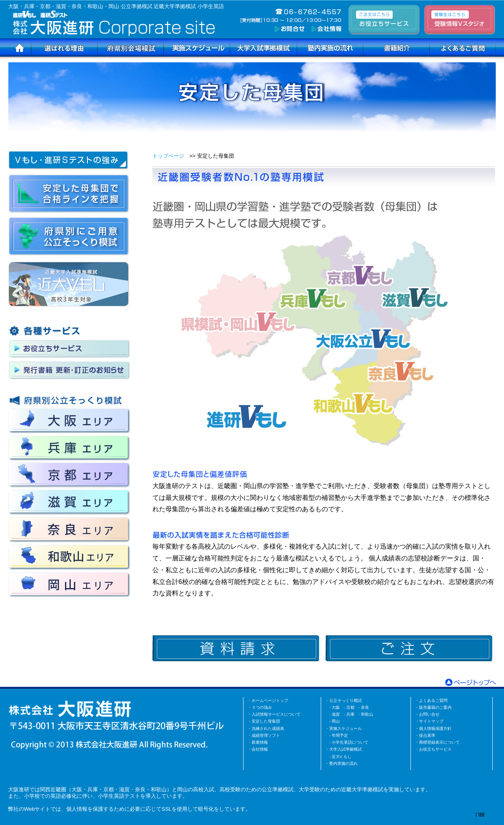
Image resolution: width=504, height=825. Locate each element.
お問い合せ (429, 714)
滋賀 (336, 714)
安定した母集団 (266, 721)
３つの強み (262, 707)
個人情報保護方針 (435, 728)
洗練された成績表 (268, 728)
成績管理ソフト (266, 735)
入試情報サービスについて (276, 714)
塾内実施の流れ (343, 763)
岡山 (336, 721)
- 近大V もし (340, 757)
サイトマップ (431, 721)
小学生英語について (350, 742)
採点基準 (427, 735)
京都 (350, 707)
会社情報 (260, 749)
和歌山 (367, 714)
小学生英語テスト (119, 796)
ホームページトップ (270, 700)
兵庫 (350, 714)
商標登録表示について (439, 742)
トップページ (168, 156)
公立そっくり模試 (345, 700)
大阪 (336, 707)
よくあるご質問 (433, 700)
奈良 (365, 707)
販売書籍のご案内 (435, 707)
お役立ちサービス (435, 749)
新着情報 (260, 742)
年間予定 (340, 735)
